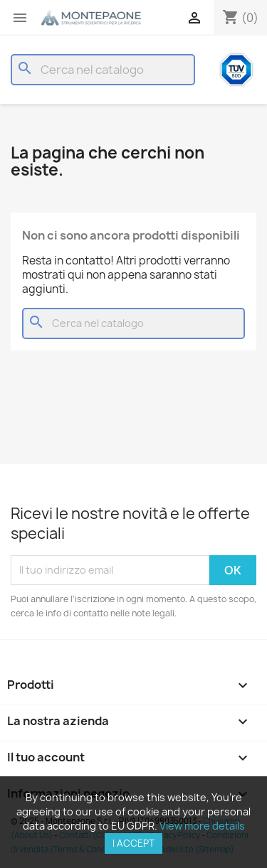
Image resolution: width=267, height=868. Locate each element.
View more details (202, 826)
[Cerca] (103, 70)
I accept (133, 843)
